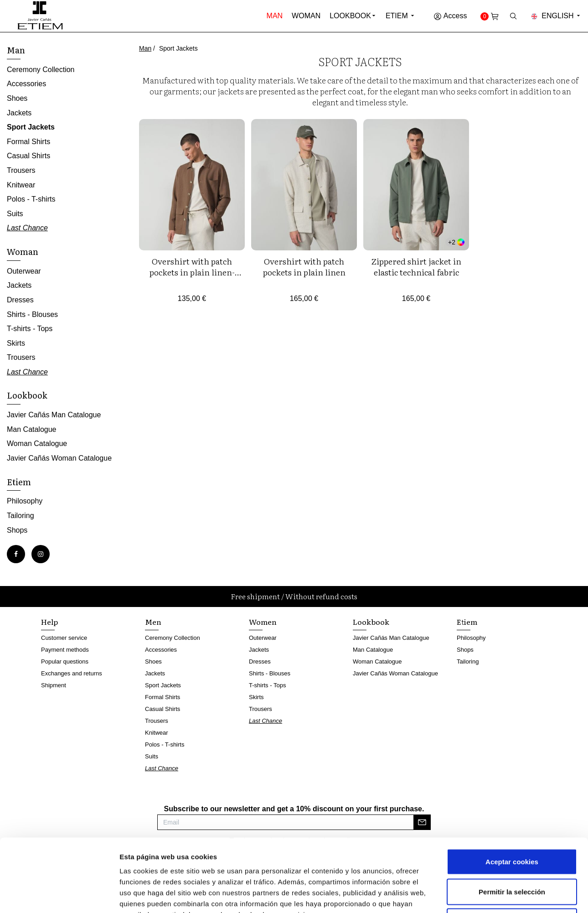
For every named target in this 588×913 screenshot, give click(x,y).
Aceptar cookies (512, 793)
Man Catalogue (32, 429)
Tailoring (21, 516)
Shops (17, 530)
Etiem (400, 16)
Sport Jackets (31, 127)
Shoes (17, 98)
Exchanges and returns (72, 673)
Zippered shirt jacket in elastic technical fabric (416, 267)
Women (263, 622)
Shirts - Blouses (32, 314)
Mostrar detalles (490, 895)
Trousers (21, 170)
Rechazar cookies (512, 853)
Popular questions (65, 661)
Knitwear (21, 185)
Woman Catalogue (37, 444)
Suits (15, 214)
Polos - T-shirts (31, 199)
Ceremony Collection (41, 70)
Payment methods (65, 650)
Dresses (20, 300)
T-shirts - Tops (30, 329)
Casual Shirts (28, 156)
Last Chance (27, 228)
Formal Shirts (28, 142)
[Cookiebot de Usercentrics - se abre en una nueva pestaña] (59, 895)
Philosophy (25, 501)
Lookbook (350, 16)
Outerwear (24, 271)
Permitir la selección (512, 823)
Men (153, 622)
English (556, 16)
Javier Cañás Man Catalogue (54, 415)
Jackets (19, 113)
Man (275, 16)
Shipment (54, 685)
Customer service (64, 638)
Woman (306, 16)
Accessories (26, 84)
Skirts (16, 343)
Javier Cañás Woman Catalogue (59, 458)
